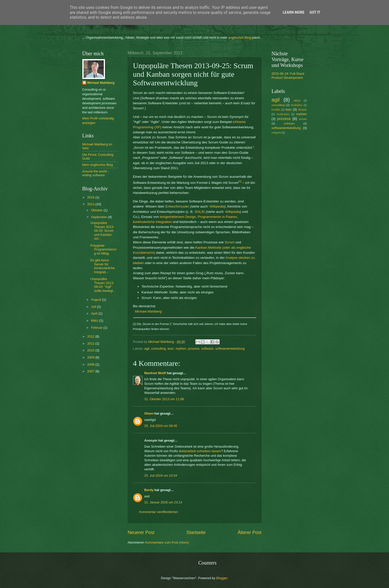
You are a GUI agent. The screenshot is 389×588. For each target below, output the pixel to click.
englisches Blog (240, 37)
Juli (94, 307)
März (95, 321)
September (100, 217)
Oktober (97, 210)
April (95, 313)
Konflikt (276, 110)
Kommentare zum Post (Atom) (167, 542)
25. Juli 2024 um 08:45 (161, 426)
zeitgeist (276, 133)
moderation (283, 114)
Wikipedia (217, 206)
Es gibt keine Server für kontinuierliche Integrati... (103, 266)
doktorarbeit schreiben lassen (200, 451)
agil (147, 349)
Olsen (149, 413)
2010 (91, 350)
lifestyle (302, 110)
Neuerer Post (141, 532)
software (207, 349)
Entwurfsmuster (177, 206)
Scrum (230, 242)
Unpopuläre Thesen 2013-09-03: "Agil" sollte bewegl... (103, 285)
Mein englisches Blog (98, 165)
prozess (194, 349)
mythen (181, 349)
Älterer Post (249, 532)
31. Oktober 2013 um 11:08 (164, 399)
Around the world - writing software (96, 173)
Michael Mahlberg (148, 311)
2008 (91, 364)
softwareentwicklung (230, 349)
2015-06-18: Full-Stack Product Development (288, 75)
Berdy (149, 490)
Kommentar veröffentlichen (159, 512)
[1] (240, 181)
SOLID (200, 212)
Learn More (294, 12)
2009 (91, 357)
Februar (97, 328)
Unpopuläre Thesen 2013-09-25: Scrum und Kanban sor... (102, 231)
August (97, 300)
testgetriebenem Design (178, 217)
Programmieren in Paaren (217, 217)
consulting (159, 349)
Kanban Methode (208, 248)
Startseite (196, 532)
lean (171, 349)
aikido (297, 101)
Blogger (222, 578)
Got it (315, 12)
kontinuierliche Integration (152, 222)
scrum (303, 119)
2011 (91, 343)
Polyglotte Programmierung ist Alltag (103, 249)
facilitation (297, 105)
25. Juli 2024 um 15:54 (161, 476)
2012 (91, 336)
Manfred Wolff (155, 373)
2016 (91, 197)
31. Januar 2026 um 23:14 (163, 502)
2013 (91, 204)
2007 (91, 371)
